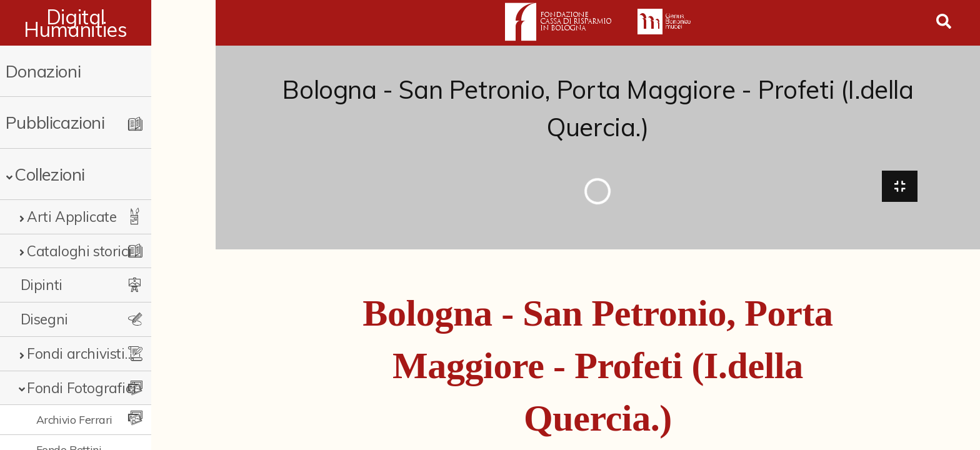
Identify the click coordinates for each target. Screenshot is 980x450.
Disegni (44, 319)
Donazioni (43, 71)
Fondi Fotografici (81, 388)
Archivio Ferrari (75, 419)
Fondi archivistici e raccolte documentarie (111, 353)
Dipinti (42, 285)
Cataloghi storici (79, 251)
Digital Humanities (108, 23)
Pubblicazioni (55, 122)
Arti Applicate (72, 217)
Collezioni (50, 174)
